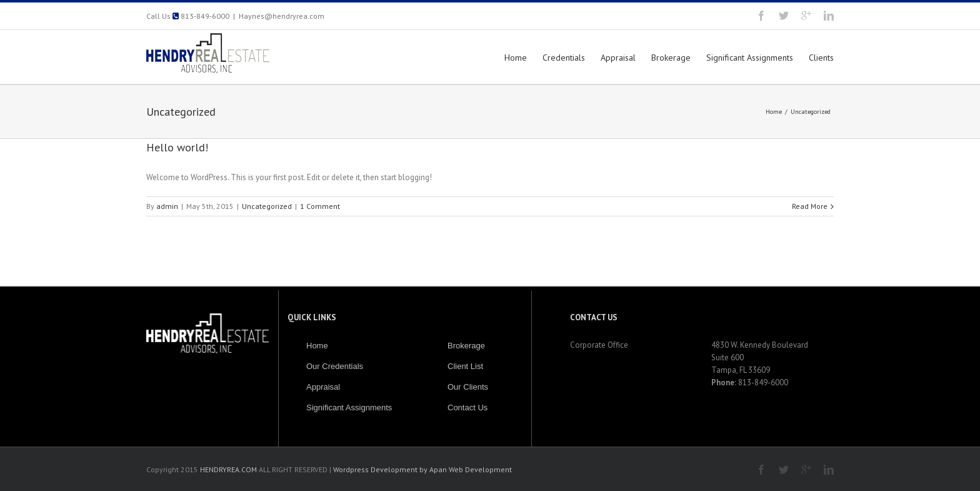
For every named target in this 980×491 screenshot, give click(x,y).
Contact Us (467, 407)
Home (516, 58)
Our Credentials (335, 366)
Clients (821, 58)
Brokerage (671, 58)
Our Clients (468, 387)
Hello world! (177, 147)
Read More (810, 206)
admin (167, 206)
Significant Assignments (750, 58)
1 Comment (320, 206)
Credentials (564, 58)
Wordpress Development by (380, 469)
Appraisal (618, 58)
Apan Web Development (471, 469)
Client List (465, 366)
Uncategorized (811, 112)
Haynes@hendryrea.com (282, 16)
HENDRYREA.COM (229, 469)
